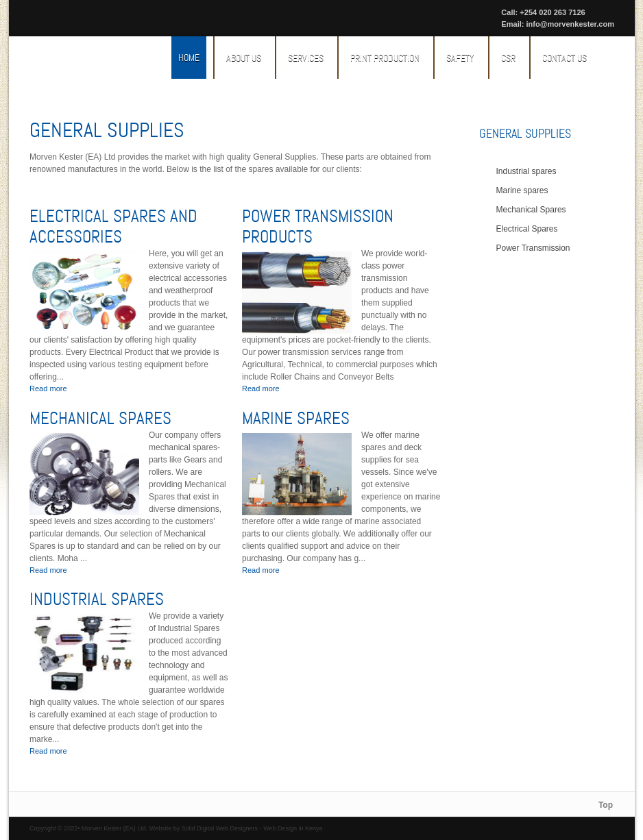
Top (606, 805)
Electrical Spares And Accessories (113, 227)
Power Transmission (533, 248)
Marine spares (296, 419)
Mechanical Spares (100, 419)
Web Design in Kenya (293, 828)
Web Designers (237, 828)
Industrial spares (97, 600)
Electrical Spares (527, 229)
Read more (48, 388)
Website (160, 828)
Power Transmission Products (318, 227)
